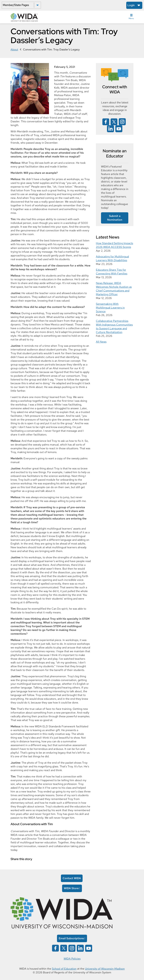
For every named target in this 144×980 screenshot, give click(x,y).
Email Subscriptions (71, 938)
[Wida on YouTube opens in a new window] (119, 129)
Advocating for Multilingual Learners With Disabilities (112, 258)
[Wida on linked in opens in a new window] (110, 129)
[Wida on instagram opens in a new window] (122, 122)
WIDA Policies (72, 959)
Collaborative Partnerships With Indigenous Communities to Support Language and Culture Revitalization (114, 327)
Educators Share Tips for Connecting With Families (112, 272)
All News (101, 342)
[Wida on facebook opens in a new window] (106, 122)
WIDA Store (71, 888)
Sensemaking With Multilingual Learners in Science (110, 308)
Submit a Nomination (115, 218)
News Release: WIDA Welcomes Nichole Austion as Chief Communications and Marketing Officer (114, 289)
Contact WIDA (72, 878)
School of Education (64, 969)
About (14, 49)
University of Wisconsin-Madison (105, 969)
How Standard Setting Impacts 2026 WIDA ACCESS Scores (114, 245)
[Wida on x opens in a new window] (114, 122)
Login (131, 5)
